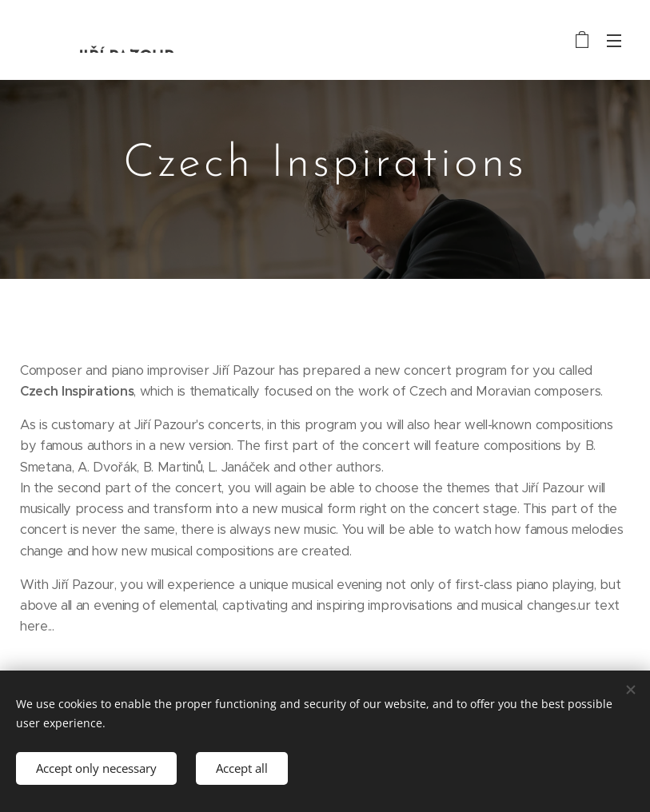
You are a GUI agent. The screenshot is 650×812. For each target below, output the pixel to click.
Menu (614, 41)
